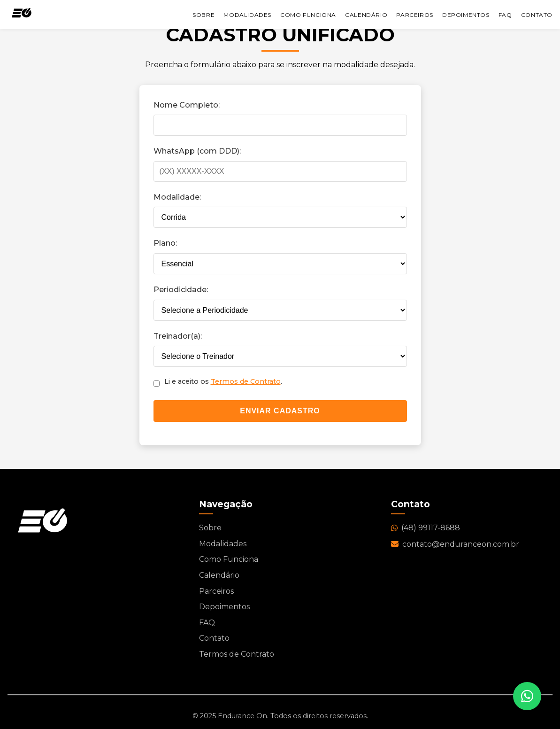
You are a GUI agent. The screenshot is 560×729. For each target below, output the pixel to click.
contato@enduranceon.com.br (455, 544)
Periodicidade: (181, 290)
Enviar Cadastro (280, 411)
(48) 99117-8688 (426, 528)
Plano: (165, 243)
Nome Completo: (187, 105)
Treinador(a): (178, 336)
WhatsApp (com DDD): (197, 151)
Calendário (366, 15)
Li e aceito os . (223, 381)
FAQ (505, 15)
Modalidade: (177, 197)
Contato (537, 15)
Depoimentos (466, 15)
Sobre (203, 15)
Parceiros (414, 15)
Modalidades (247, 15)
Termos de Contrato (246, 381)
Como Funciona (308, 15)
